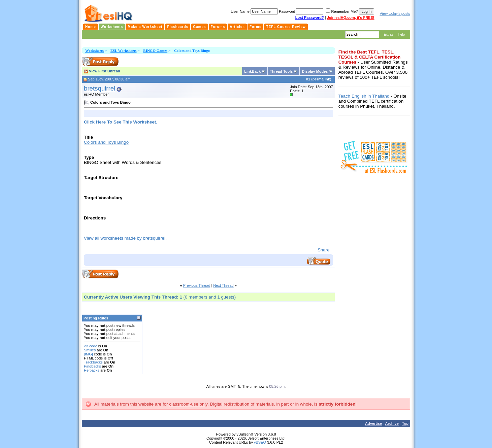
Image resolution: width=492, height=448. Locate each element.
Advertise (373, 423)
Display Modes (315, 71)
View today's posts (395, 13)
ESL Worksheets (124, 50)
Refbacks (92, 370)
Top (405, 423)
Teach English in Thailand (364, 96)
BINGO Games (155, 50)
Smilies (90, 350)
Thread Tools (281, 71)
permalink (321, 79)
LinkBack (252, 71)
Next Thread (223, 285)
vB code (91, 346)
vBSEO (260, 442)
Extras (388, 35)
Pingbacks (92, 366)
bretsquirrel (100, 88)
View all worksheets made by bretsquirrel (125, 238)
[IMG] (88, 354)
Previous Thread (197, 285)
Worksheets (94, 50)
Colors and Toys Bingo (106, 142)
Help (401, 35)
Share (324, 250)
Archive (392, 423)
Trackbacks (93, 362)
